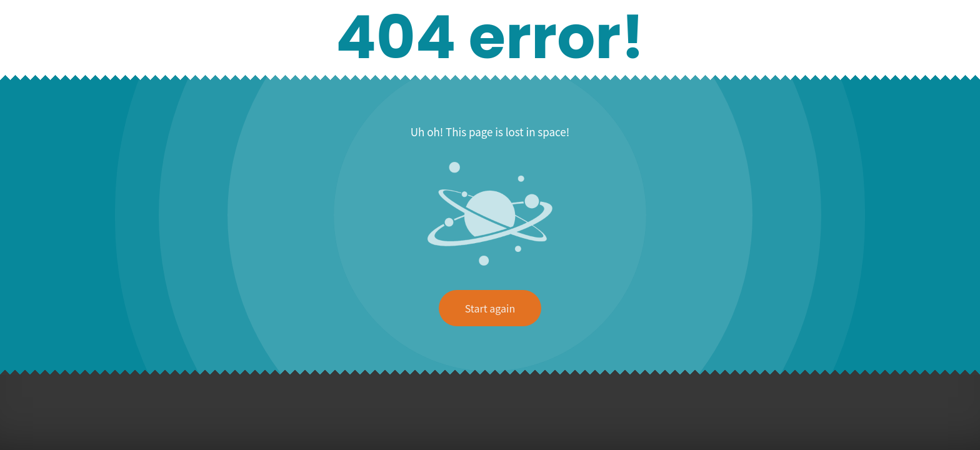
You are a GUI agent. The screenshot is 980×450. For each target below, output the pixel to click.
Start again (490, 308)
